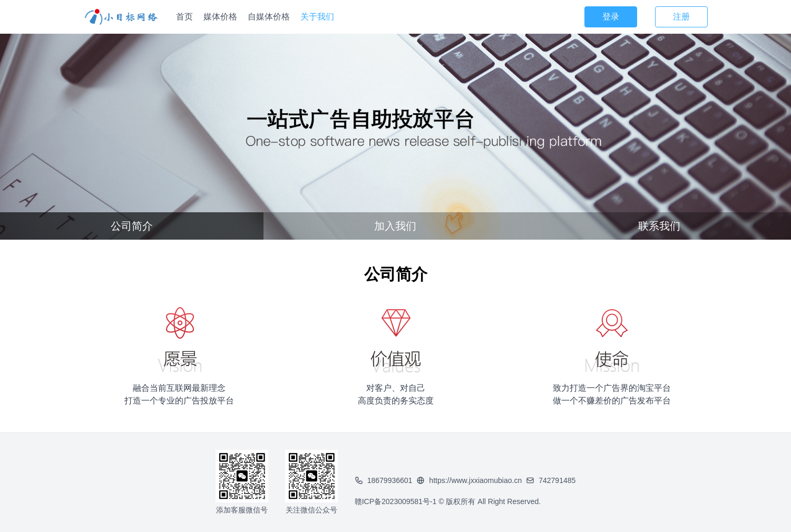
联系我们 (659, 226)
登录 (611, 17)
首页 (184, 17)
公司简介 (132, 226)
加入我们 (395, 226)
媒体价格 (220, 17)
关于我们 (317, 17)
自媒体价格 (269, 17)
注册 (681, 17)
